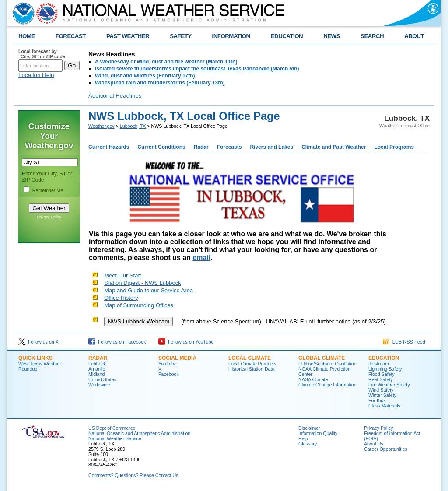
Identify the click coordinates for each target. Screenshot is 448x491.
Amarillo (97, 369)
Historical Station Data (251, 369)
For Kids (377, 400)
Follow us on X (38, 342)
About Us (374, 444)
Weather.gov (101, 126)
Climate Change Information (327, 385)
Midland (96, 374)
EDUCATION (287, 36)
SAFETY (180, 36)
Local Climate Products (252, 364)
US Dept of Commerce (112, 428)
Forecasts (229, 147)
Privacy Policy (49, 217)
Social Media (177, 358)
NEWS (332, 36)
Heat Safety (381, 379)
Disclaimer (309, 428)
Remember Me (48, 190)
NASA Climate (313, 379)
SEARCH (372, 36)
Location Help (36, 75)
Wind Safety (381, 390)
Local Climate (250, 358)
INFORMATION (231, 36)
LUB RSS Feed (404, 342)
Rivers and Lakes (271, 147)
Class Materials (384, 406)
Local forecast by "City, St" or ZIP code (42, 54)
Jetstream (379, 364)
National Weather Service (115, 438)
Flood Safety (381, 374)
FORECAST (71, 36)
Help (303, 438)
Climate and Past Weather (334, 147)
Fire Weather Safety (389, 385)
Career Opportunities (386, 449)
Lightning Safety (385, 369)
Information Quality (318, 433)
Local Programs (394, 147)
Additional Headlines (115, 96)
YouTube (168, 364)
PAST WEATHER (128, 36)
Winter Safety (382, 395)
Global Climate (322, 358)
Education (384, 358)
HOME (27, 36)
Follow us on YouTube (186, 342)
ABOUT (414, 36)
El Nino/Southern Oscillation (327, 364)
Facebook (169, 374)
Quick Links (35, 358)
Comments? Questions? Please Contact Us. (134, 475)
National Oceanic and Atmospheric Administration (139, 433)
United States (102, 379)
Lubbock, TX (133, 126)
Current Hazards (109, 147)
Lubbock (97, 364)
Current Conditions (161, 147)
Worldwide (99, 385)
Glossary (308, 444)
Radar (201, 147)
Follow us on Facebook (117, 342)
